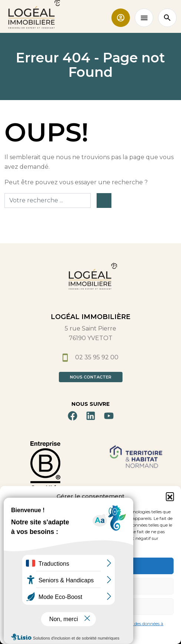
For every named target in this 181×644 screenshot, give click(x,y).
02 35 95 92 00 (90, 357)
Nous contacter (91, 377)
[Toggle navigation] (144, 18)
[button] (170, 496)
